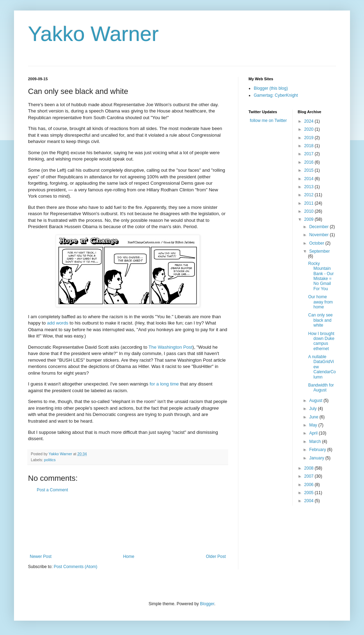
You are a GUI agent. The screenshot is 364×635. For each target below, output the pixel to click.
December (319, 227)
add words (58, 323)
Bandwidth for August (321, 388)
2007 (309, 476)
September (319, 251)
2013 (309, 187)
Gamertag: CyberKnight (276, 95)
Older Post (216, 557)
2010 (309, 211)
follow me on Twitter (268, 121)
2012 (309, 195)
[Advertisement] (128, 523)
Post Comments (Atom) (75, 567)
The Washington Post (170, 347)
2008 (309, 468)
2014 (309, 179)
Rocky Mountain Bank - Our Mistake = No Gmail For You (321, 276)
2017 (309, 154)
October (317, 243)
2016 (309, 162)
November (319, 235)
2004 (309, 501)
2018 (309, 146)
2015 (309, 170)
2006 (309, 485)
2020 (309, 129)
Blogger (207, 604)
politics (50, 460)
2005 (309, 493)
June (314, 417)
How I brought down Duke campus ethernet (321, 341)
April (314, 433)
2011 (309, 203)
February (318, 450)
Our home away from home (320, 302)
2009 (309, 219)
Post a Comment (52, 490)
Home (129, 557)
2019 (309, 138)
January (317, 458)
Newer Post (41, 557)
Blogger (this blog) (271, 88)
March (316, 442)
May (314, 425)
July (313, 409)
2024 (309, 121)
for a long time (164, 384)
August (316, 401)
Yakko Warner (93, 34)
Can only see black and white (320, 320)
